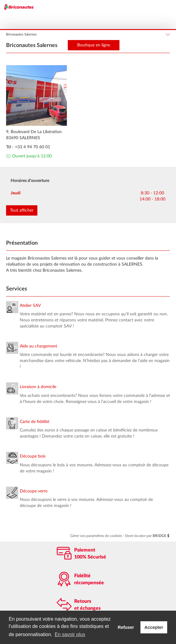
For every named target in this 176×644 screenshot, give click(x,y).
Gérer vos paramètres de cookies (97, 536)
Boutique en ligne (94, 45)
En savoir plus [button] (70, 634)
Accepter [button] (154, 627)
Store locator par (147, 536)
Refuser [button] (126, 627)
